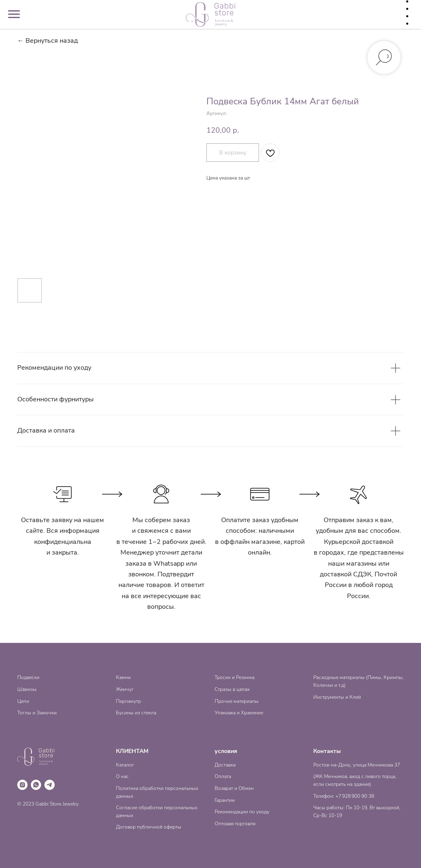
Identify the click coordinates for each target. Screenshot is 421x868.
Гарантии (225, 800)
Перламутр (128, 701)
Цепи (23, 701)
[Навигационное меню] (14, 14)
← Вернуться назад (47, 41)
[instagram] (22, 785)
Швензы (27, 689)
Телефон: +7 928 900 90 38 (344, 796)
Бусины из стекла (136, 713)
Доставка (225, 765)
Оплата (223, 776)
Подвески (28, 677)
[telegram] (50, 785)
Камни (123, 677)
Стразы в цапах (232, 689)
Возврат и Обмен (234, 788)
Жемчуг (125, 689)
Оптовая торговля (235, 824)
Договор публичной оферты (149, 827)
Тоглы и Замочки (37, 713)
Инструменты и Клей (337, 697)
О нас (122, 776)
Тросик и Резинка (235, 677)
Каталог (125, 765)
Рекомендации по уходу (242, 812)
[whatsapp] (36, 785)
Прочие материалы (237, 701)
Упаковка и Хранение (239, 713)
